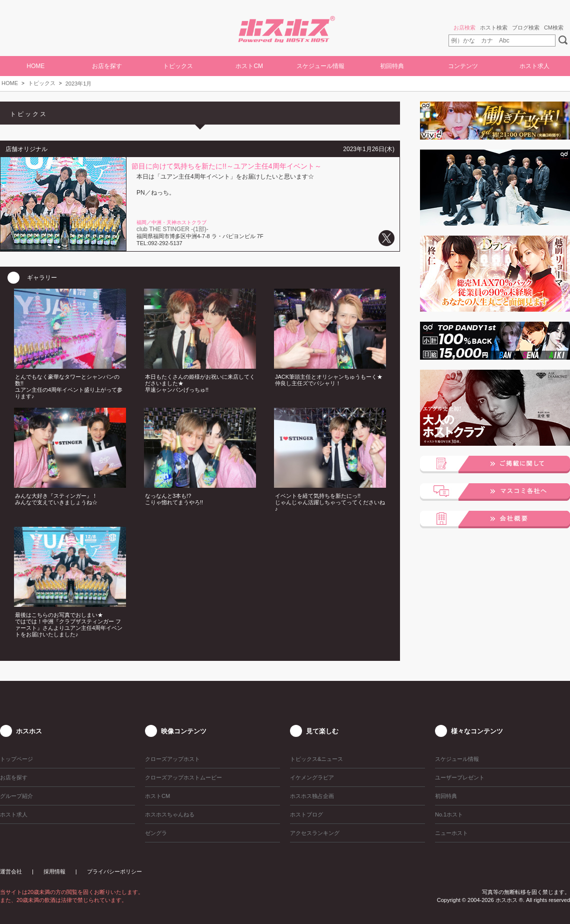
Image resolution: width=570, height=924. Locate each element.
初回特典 (392, 66)
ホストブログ (306, 814)
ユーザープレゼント (460, 777)
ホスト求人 (534, 66)
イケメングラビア (312, 777)
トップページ (16, 759)
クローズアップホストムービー (183, 777)
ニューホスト (451, 833)
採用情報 (54, 871)
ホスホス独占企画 (312, 796)
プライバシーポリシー (114, 871)
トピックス (42, 83)
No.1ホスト (449, 814)
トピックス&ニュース (316, 759)
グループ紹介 (16, 796)
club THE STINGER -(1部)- (172, 229)
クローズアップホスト (172, 759)
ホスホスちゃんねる (170, 814)
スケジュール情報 (320, 66)
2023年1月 (79, 84)
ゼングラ (156, 833)
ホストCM (249, 66)
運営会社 (11, 871)
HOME (35, 66)
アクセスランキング (315, 833)
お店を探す (107, 66)
